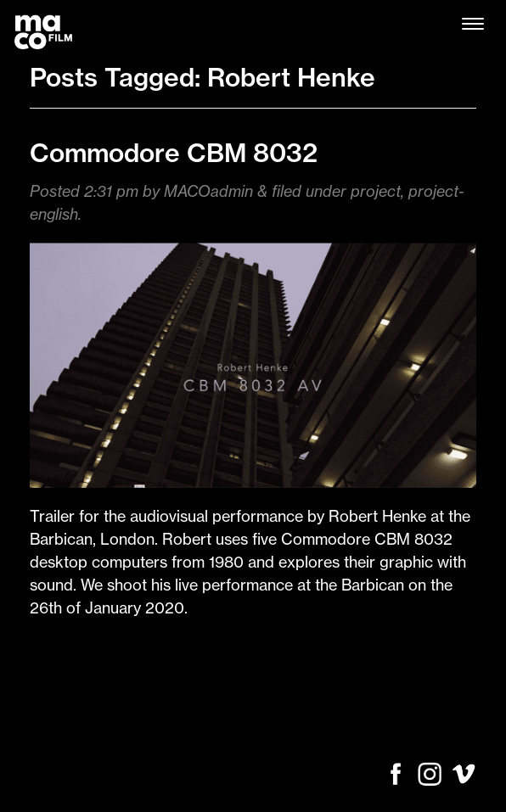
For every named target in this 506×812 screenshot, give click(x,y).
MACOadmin (208, 191)
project (376, 191)
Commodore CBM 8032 (174, 153)
